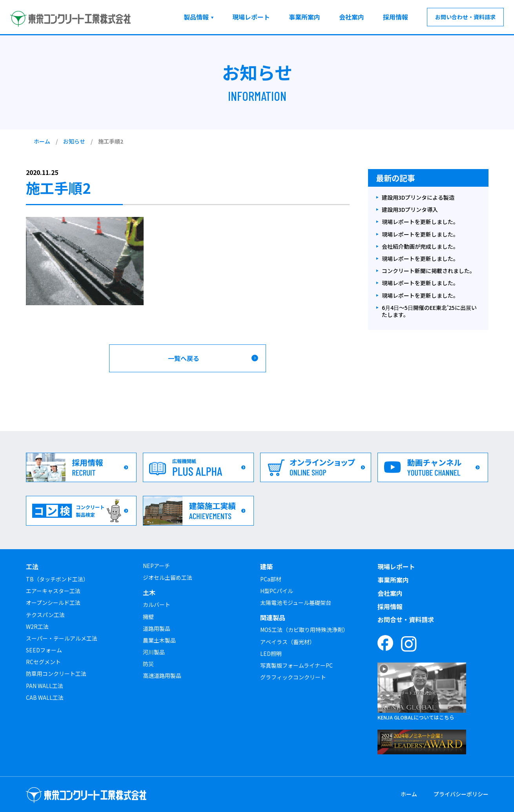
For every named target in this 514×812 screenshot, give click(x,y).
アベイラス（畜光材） (288, 642)
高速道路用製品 (162, 675)
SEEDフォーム (44, 650)
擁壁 (148, 617)
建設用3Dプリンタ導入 (410, 210)
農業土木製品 (159, 640)
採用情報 (396, 17)
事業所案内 (304, 17)
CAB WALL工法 (45, 697)
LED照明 (271, 654)
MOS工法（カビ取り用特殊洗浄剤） (304, 630)
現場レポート (251, 17)
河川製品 (154, 652)
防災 (148, 664)
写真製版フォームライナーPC (296, 665)
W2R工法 (37, 626)
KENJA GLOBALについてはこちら (416, 717)
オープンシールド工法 (53, 603)
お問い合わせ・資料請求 (465, 17)
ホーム (42, 141)
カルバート (157, 604)
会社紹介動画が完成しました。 (420, 247)
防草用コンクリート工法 (56, 674)
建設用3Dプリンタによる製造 (418, 198)
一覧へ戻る (184, 358)
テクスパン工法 (45, 615)
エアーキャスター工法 (53, 591)
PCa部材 (271, 579)
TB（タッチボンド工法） (57, 579)
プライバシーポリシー (461, 794)
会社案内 (352, 17)
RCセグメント (43, 662)
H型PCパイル (277, 591)
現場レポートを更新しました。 (420, 222)
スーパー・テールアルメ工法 (62, 638)
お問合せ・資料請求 (406, 619)
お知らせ (74, 141)
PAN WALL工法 (45, 686)
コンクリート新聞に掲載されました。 (428, 271)
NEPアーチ (156, 566)
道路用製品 (157, 628)
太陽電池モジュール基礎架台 (296, 603)
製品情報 (196, 17)
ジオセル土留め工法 (168, 577)
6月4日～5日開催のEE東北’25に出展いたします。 (429, 311)
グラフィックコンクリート (293, 677)
